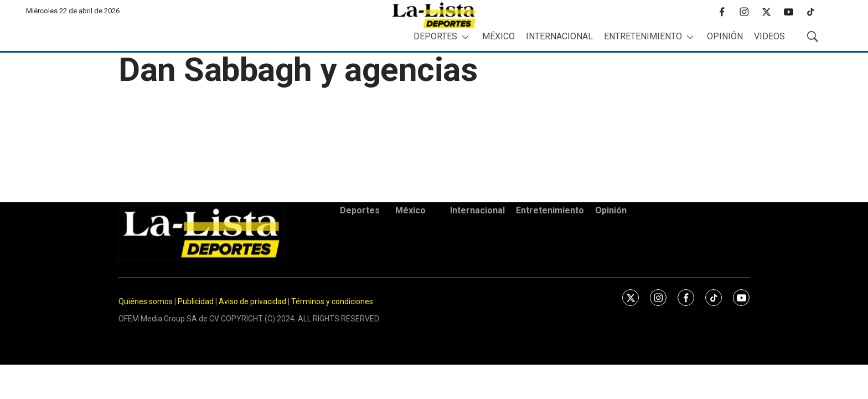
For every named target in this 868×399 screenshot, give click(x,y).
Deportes (435, 36)
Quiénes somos (146, 301)
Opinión (725, 36)
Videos (769, 36)
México (498, 36)
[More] (465, 37)
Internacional (559, 36)
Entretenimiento (643, 36)
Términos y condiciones (332, 301)
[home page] (434, 15)
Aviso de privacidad (252, 301)
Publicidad (197, 301)
